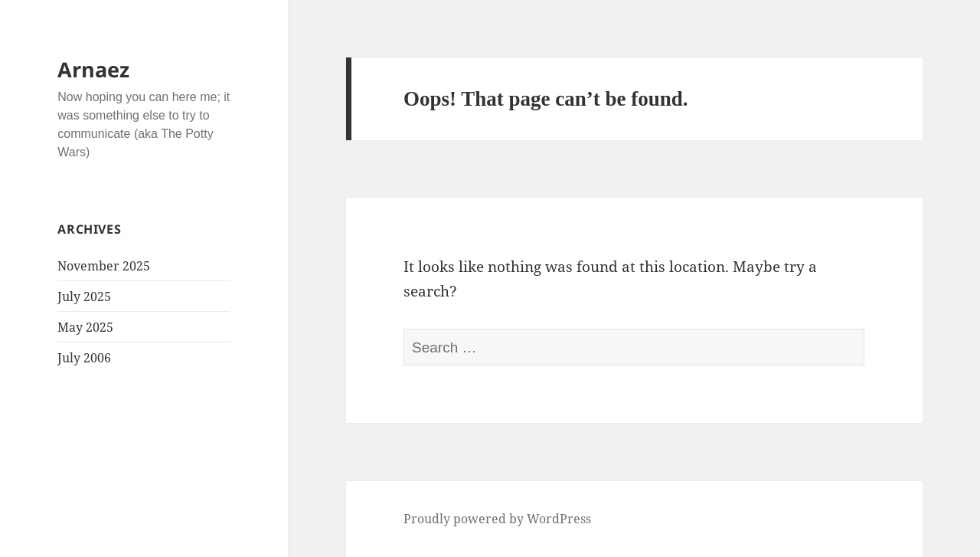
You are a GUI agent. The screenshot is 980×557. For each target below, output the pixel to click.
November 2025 (104, 266)
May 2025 (85, 327)
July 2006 (84, 358)
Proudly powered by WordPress (497, 519)
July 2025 (84, 297)
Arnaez (93, 69)
